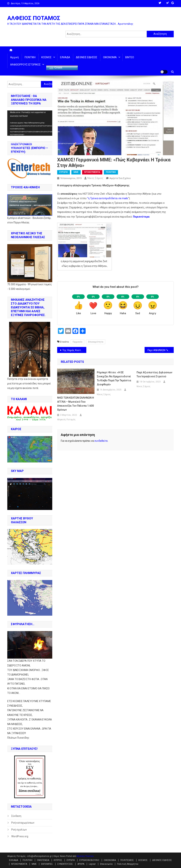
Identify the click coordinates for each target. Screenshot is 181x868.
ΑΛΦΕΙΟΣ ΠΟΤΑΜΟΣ (34, 18)
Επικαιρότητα (96, 342)
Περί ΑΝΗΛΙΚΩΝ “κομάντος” (161, 350)
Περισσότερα (141, 217)
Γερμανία (77, 342)
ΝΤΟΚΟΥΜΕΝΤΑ (92, 172)
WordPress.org (20, 836)
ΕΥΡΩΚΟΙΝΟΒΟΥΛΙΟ (89, 860)
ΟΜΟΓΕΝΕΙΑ (43, 860)
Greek (56, 68)
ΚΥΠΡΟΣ (58, 860)
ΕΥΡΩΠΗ (64, 172)
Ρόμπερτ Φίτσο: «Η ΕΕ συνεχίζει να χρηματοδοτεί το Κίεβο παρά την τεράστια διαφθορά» (114, 378)
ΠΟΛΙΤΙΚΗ (30, 57)
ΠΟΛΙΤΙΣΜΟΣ (127, 860)
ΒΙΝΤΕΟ (130, 57)
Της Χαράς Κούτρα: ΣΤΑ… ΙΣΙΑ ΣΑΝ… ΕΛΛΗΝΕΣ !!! (74, 350)
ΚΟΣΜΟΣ (46, 57)
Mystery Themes (85, 856)
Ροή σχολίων (19, 830)
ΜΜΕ (76, 172)
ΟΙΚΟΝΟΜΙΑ (110, 57)
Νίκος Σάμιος (95, 178)
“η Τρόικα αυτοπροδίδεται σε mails (108, 198)
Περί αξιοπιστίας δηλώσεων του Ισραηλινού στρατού (154, 374)
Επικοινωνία (106, 864)
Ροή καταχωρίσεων (23, 823)
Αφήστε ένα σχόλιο (120, 178)
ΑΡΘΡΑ (81, 864)
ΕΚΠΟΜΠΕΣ (47, 864)
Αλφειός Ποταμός (66, 420)
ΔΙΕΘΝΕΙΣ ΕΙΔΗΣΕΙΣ (87, 57)
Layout (92, 864)
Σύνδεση (16, 816)
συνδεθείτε (101, 441)
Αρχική (14, 57)
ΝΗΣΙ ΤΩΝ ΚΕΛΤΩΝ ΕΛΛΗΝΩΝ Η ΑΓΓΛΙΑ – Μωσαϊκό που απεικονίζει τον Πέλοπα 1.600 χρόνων (76, 404)
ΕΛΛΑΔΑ (65, 57)
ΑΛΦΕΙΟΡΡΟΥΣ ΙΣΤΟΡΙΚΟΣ (25, 65)
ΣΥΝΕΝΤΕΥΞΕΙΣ (65, 864)
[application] (30, 123)
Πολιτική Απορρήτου (128, 864)
